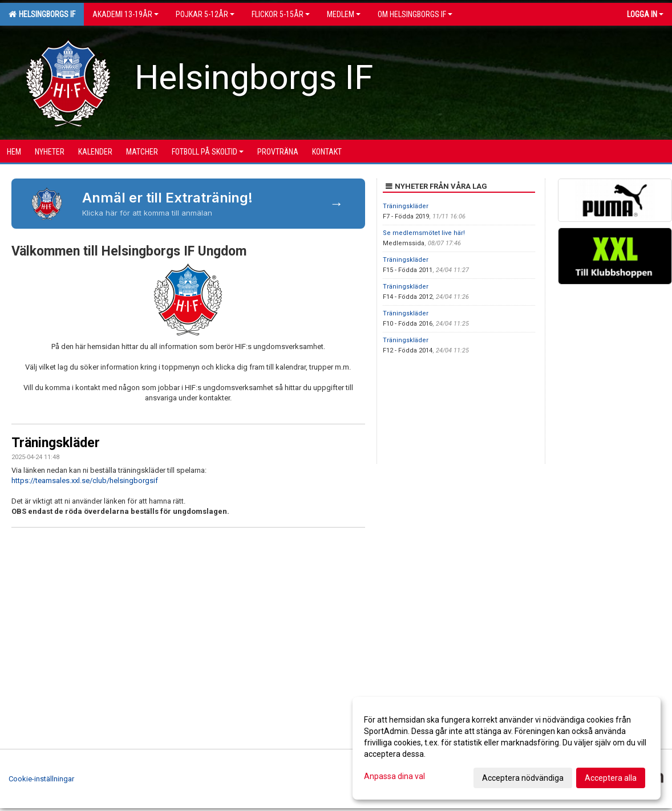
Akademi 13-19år (126, 14)
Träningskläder (56, 443)
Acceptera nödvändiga (523, 778)
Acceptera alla (611, 778)
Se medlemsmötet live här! (424, 233)
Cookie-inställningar (41, 779)
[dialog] (507, 748)
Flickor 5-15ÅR (281, 14)
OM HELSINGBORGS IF (415, 14)
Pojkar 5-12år (205, 14)
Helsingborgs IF (42, 14)
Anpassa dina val (394, 776)
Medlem (344, 14)
